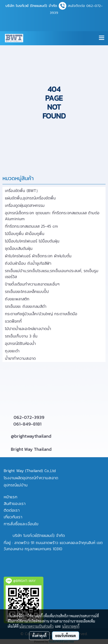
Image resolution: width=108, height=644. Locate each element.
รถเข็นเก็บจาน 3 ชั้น (21, 336)
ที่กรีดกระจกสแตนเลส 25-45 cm (31, 226)
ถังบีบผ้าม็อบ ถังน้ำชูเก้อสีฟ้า (28, 263)
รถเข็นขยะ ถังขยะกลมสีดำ (26, 306)
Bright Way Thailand (31, 449)
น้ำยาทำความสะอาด (20, 358)
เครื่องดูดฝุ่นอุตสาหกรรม (25, 205)
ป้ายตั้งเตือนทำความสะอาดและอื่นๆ (32, 284)
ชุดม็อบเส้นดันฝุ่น (19, 248)
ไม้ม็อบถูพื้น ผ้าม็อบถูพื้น (25, 234)
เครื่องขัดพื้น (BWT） (22, 191)
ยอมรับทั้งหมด (66, 636)
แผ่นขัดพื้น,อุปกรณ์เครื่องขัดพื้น (30, 198)
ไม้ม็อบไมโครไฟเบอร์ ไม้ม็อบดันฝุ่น (32, 241)
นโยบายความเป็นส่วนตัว (36, 626)
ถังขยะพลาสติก (17, 299)
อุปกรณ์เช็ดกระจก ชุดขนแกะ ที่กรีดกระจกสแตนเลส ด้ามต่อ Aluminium (52, 216)
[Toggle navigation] (102, 38)
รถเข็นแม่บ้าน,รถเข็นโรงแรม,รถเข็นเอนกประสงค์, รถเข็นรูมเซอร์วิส (52, 274)
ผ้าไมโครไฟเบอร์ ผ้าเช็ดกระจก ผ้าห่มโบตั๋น (38, 256)
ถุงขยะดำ (12, 351)
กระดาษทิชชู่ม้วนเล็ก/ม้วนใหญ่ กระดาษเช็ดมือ (41, 314)
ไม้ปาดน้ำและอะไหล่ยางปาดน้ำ (28, 329)
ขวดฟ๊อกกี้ (13, 321)
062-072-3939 (29, 417)
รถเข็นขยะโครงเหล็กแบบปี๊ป (27, 291)
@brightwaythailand (31, 436)
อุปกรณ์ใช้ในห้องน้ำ (20, 343)
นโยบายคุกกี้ (71, 626)
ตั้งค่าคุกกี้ (39, 636)
